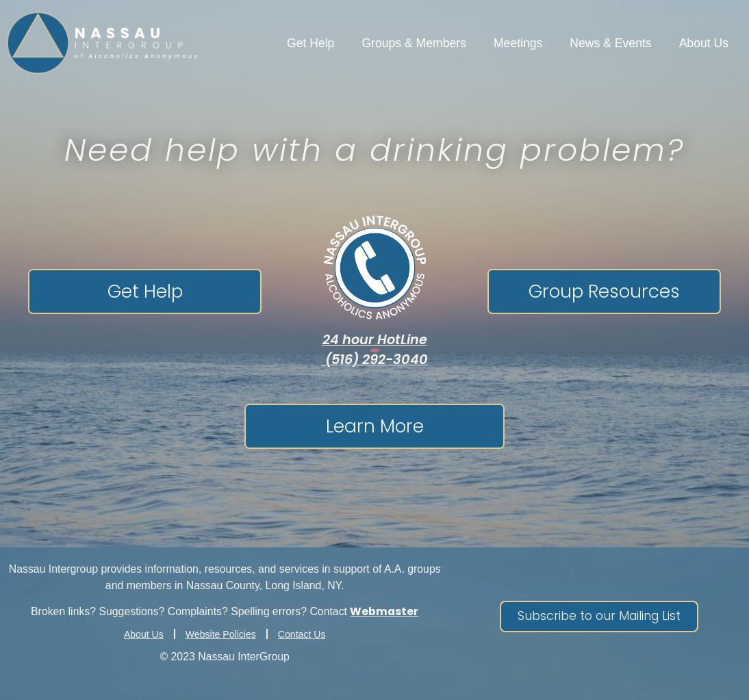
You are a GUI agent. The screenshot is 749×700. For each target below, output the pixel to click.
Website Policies (221, 634)
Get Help (310, 43)
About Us (704, 43)
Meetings (518, 43)
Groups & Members (414, 43)
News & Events (610, 43)
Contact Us (302, 634)
